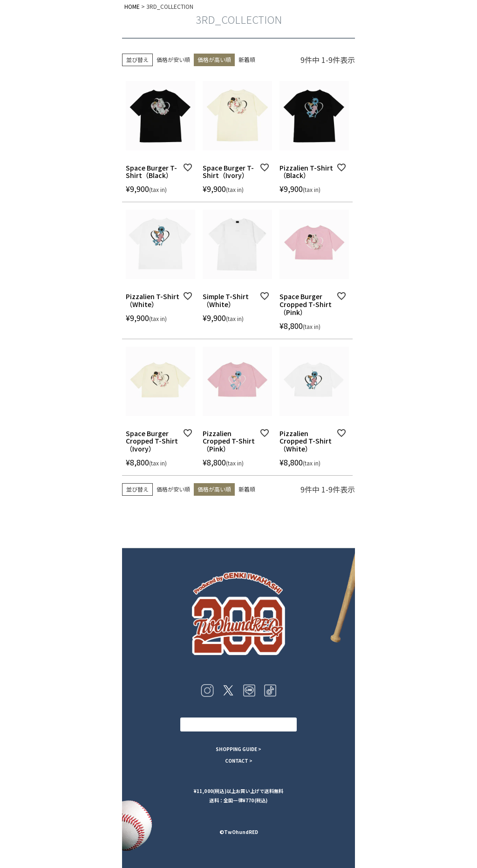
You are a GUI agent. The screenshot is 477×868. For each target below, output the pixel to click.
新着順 (247, 59)
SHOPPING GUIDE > (238, 749)
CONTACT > (239, 761)
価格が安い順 (173, 59)
